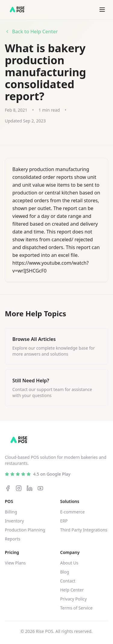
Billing (11, 512)
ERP (64, 521)
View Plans (15, 563)
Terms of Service (77, 608)
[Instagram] (19, 488)
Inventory (14, 521)
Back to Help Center (31, 32)
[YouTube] (40, 488)
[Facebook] (8, 488)
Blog (65, 572)
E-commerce (73, 512)
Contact (68, 581)
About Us (69, 563)
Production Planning (25, 530)
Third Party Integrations (84, 530)
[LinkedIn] (30, 488)
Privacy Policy (74, 599)
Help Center (72, 590)
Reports (13, 539)
